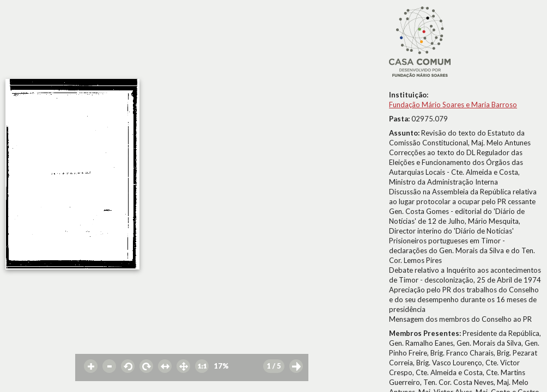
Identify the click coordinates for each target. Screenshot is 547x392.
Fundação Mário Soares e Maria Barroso (453, 105)
